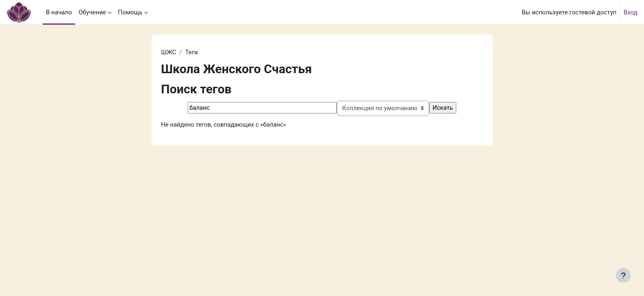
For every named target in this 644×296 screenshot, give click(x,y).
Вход (630, 12)
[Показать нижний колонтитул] (623, 275)
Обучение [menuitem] (92, 12)
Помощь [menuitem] (130, 12)
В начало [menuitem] (59, 12)
